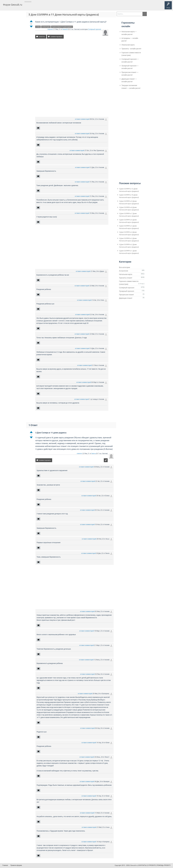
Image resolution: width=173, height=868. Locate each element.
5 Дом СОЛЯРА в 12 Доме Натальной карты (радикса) (129, 190)
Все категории (125, 267)
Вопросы (36, 6)
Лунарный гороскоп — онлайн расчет (130, 67)
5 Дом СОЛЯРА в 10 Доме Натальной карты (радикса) (129, 196)
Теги (44, 6)
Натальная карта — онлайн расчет (129, 33)
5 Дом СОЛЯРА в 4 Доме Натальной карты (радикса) (129, 233)
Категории (53, 6)
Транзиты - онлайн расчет (131, 49)
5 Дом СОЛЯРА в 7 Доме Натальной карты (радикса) (129, 215)
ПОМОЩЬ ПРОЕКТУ (164, 865)
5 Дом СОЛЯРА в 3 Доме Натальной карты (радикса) (129, 240)
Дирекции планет (126, 298)
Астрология (124, 271)
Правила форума (16, 865)
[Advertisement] (72, 61)
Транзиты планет (126, 278)
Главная (28, 6)
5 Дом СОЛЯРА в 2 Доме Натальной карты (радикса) (129, 246)
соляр (38, 27)
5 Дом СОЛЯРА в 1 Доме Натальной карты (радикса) (129, 252)
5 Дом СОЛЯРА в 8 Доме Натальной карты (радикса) (129, 209)
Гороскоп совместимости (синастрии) (131, 54)
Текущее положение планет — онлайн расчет (131, 87)
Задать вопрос (64, 6)
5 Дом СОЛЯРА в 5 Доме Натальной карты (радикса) (129, 227)
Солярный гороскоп (95, 29)
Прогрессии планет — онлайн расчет (130, 74)
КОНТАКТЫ (143, 865)
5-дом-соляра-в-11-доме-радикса (62, 27)
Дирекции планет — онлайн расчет (129, 80)
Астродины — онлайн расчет (130, 40)
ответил (79, 454)
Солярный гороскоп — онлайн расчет (130, 60)
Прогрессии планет (127, 295)
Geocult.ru (134, 865)
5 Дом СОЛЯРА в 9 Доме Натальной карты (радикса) (129, 202)
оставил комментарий (82, 119)
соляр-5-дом (46, 27)
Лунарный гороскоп (127, 291)
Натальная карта (126, 274)
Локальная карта (128, 45)
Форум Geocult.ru (13, 5)
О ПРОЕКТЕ (152, 865)
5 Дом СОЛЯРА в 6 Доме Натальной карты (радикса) (129, 221)
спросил (50, 29)
